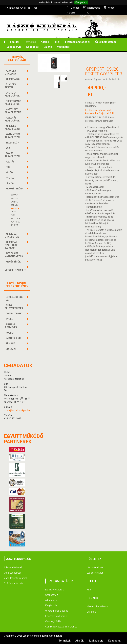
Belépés (73, 7)
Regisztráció (92, 7)
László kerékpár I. (96, 567)
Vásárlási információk (16, 578)
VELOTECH (16, 219)
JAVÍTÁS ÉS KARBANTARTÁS (14, 255)
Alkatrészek (51, 600)
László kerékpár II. (96, 573)
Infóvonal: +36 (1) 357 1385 (21, 7)
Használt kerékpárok (56, 616)
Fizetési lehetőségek (78, 42)
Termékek (30, 42)
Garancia (91, 612)
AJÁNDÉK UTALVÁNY (11, 72)
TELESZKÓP (13, 143)
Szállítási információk (15, 583)
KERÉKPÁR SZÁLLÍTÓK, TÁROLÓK (11, 245)
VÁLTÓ (10, 172)
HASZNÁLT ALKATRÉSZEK (13, 111)
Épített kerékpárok (54, 590)
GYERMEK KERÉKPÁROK (13, 94)
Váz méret (63, 47)
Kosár (109, 7)
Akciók (45, 42)
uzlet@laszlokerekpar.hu (17, 410)
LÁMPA (10, 183)
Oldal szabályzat (12, 573)
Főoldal (15, 42)
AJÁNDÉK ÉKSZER (10, 86)
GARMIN (14, 205)
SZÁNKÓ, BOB (14, 338)
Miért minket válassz (97, 606)
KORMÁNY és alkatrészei (13, 136)
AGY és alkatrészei (13, 155)
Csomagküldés (53, 621)
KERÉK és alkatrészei (13, 127)
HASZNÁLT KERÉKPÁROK (13, 119)
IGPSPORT (16, 208)
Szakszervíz (14, 47)
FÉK (8, 167)
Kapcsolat (32, 47)
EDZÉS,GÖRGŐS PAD (14, 298)
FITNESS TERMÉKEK (11, 326)
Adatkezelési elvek (13, 567)
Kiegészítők (51, 605)
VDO (13, 215)
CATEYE (14, 202)
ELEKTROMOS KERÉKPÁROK (13, 103)
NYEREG (10, 178)
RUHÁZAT (11, 349)
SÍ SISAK (11, 343)
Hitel (89, 590)
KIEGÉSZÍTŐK (14, 262)
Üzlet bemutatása (106, 42)
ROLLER (10, 333)
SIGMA (14, 212)
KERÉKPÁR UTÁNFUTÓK (12, 235)
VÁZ (8, 148)
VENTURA (15, 222)
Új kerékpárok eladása (57, 611)
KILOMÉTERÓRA (15, 189)
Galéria (48, 47)
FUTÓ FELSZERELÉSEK (14, 307)
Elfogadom (81, 2)
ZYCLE (10, 319)
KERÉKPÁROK (13, 79)
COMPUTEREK (14, 314)
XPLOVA (14, 225)
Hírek (57, 42)
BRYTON (14, 199)
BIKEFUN (14, 195)
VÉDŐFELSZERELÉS (16, 269)
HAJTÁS (11, 162)
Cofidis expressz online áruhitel (61, 627)
